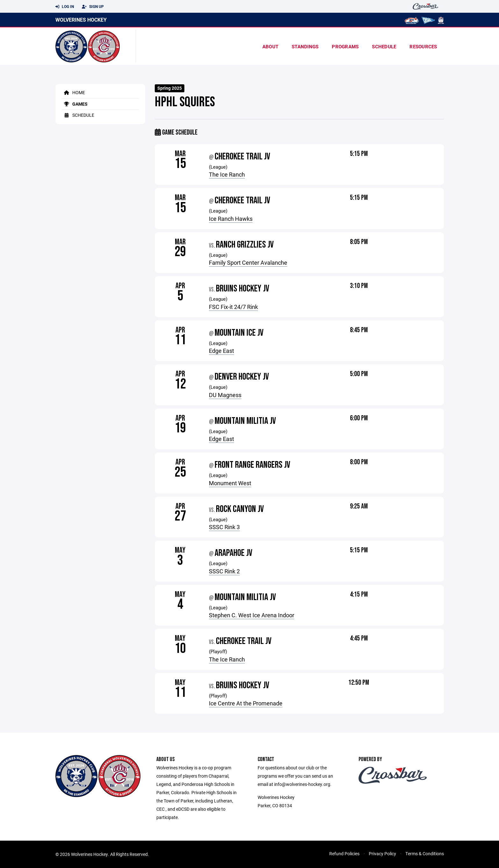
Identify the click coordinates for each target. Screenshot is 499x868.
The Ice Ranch (227, 174)
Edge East (221, 351)
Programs (345, 46)
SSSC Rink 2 (224, 571)
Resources (423, 46)
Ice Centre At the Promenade (246, 703)
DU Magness (225, 395)
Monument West (230, 483)
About (270, 46)
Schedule (384, 46)
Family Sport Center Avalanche (248, 262)
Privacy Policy (382, 854)
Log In (65, 7)
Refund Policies (344, 854)
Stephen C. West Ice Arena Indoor (252, 615)
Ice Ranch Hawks (231, 219)
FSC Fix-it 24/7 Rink (233, 307)
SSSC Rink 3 (224, 527)
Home (73, 92)
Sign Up (93, 7)
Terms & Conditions (425, 854)
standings (305, 46)
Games (75, 104)
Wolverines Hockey (81, 20)
